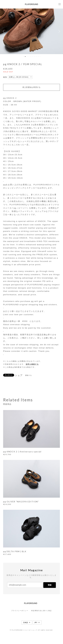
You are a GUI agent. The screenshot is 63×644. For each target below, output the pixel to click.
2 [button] (25, 57)
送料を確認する (32, 364)
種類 (5, 77)
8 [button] (36, 57)
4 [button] (29, 57)
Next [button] (59, 31)
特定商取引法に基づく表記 (41, 611)
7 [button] (35, 57)
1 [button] (23, 57)
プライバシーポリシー (20, 611)
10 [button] (40, 57)
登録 (50, 585)
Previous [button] (4, 31)
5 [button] (31, 57)
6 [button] (33, 57)
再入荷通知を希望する (31, 87)
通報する (29, 375)
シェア (19, 375)
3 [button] (27, 57)
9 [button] (38, 57)
